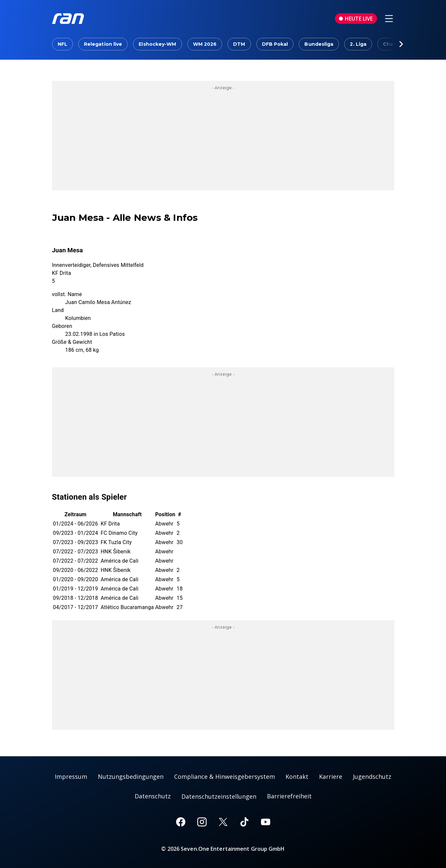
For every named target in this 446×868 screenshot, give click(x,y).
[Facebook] (181, 822)
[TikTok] (244, 822)
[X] (223, 822)
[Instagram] (202, 822)
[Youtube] (266, 822)
